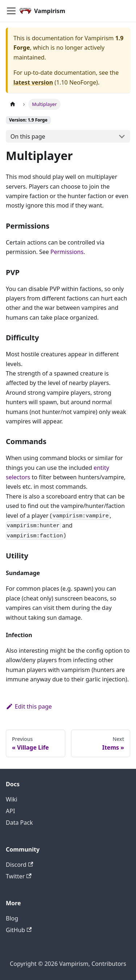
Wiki (12, 799)
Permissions (67, 252)
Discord (19, 865)
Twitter (19, 876)
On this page (28, 136)
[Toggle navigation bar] (11, 11)
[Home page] (13, 104)
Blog (12, 918)
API (10, 811)
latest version (33, 82)
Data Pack (19, 823)
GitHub (19, 930)
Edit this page (29, 706)
